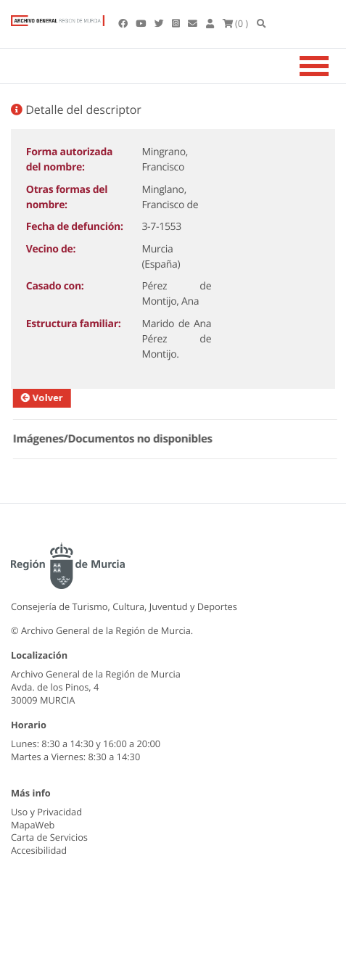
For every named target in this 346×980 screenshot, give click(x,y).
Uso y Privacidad (46, 812)
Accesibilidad (39, 850)
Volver (49, 398)
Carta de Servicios (49, 837)
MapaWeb (33, 825)
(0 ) (236, 23)
